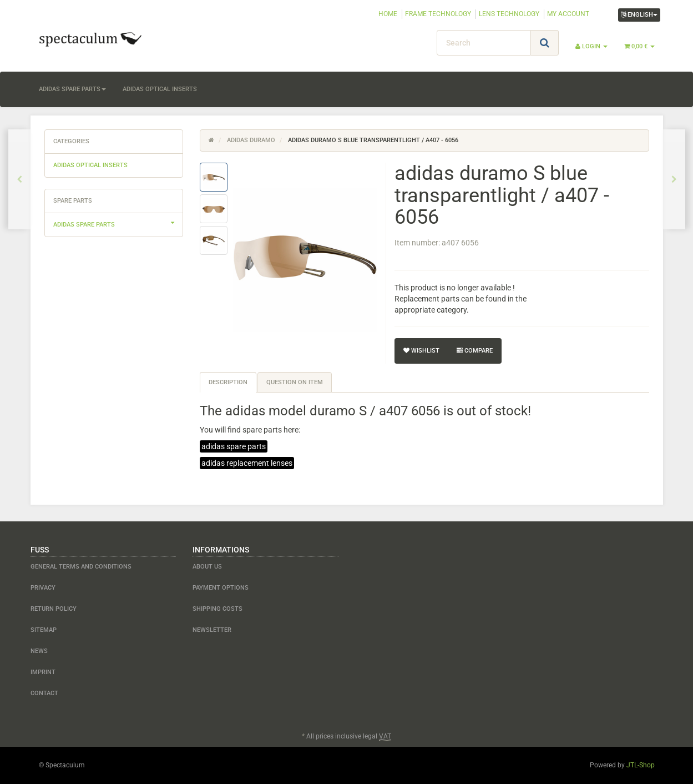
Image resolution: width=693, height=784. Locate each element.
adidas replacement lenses (247, 463)
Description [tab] (228, 382)
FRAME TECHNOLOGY (438, 14)
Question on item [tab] (295, 382)
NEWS (39, 651)
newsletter (212, 630)
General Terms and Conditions (81, 567)
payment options (221, 588)
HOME (388, 14)
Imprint (43, 672)
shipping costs (217, 609)
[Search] (484, 43)
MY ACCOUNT (568, 14)
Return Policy (54, 609)
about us (207, 567)
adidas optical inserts (160, 89)
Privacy (43, 588)
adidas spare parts (72, 89)
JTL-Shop (641, 765)
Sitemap (44, 630)
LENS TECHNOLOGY (509, 14)
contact (44, 693)
